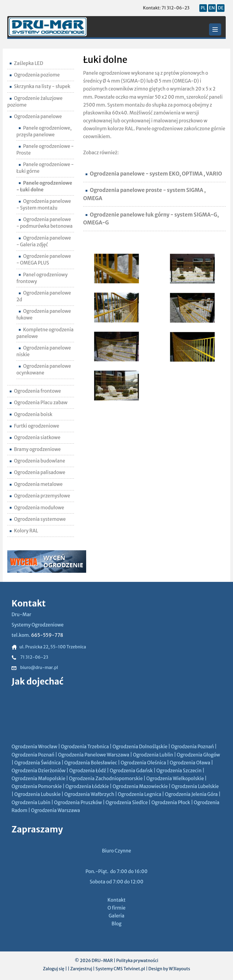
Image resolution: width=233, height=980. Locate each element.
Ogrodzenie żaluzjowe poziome (35, 102)
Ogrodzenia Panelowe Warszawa (94, 755)
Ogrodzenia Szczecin (179, 771)
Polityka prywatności (137, 961)
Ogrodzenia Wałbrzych (89, 794)
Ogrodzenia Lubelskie (195, 786)
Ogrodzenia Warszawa (56, 810)
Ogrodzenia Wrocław (34, 747)
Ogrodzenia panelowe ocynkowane (44, 369)
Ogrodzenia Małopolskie (38, 779)
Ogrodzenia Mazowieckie (140, 786)
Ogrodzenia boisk (31, 414)
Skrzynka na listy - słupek (40, 86)
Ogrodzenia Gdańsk (131, 771)
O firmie (116, 908)
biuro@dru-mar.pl (35, 668)
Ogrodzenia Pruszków (78, 802)
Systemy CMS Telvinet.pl (120, 969)
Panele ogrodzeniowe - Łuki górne (45, 168)
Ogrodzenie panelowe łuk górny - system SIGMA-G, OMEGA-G (151, 219)
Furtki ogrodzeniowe (34, 426)
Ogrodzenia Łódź (88, 771)
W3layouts (179, 969)
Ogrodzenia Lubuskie (37, 794)
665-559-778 (47, 635)
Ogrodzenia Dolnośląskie (140, 747)
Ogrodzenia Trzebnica (85, 747)
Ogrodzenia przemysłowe (40, 496)
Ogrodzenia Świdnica (37, 763)
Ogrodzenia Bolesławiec (91, 763)
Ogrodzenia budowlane (37, 461)
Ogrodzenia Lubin (31, 802)
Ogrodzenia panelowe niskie (44, 351)
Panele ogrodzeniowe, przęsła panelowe (44, 131)
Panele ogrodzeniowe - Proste (45, 150)
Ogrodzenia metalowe (36, 484)
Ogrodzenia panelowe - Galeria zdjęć (44, 241)
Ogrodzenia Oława (190, 763)
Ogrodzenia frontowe (35, 391)
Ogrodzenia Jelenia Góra (191, 794)
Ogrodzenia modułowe (37, 508)
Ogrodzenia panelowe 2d (44, 296)
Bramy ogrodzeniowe (35, 449)
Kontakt (116, 900)
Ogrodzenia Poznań (192, 747)
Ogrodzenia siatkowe (35, 437)
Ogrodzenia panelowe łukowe (44, 314)
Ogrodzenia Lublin (153, 755)
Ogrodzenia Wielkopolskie (175, 779)
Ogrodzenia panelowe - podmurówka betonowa (44, 223)
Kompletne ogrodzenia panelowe (45, 333)
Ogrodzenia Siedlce (127, 802)
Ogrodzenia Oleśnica (144, 763)
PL (203, 8)
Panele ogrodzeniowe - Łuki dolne (44, 186)
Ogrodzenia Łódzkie (87, 786)
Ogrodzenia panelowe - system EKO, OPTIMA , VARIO (154, 174)
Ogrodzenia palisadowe (37, 472)
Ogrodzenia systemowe (38, 519)
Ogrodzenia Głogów (199, 755)
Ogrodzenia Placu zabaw (39, 403)
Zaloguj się (54, 969)
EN (212, 8)
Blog (117, 924)
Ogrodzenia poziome (35, 75)
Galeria (116, 916)
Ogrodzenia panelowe (36, 116)
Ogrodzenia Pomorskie (37, 786)
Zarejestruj (81, 969)
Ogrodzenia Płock (171, 802)
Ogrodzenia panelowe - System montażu (44, 205)
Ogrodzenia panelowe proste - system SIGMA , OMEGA (144, 194)
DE (221, 8)
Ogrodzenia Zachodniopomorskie (106, 779)
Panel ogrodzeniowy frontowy (42, 278)
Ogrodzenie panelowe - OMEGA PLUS (44, 260)
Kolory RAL (24, 531)
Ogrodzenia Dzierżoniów (39, 771)
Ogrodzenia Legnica (139, 794)
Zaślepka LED (26, 63)
